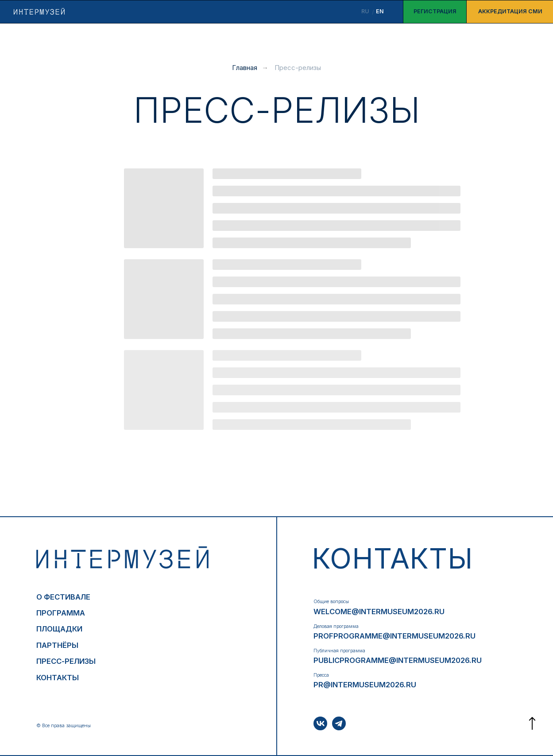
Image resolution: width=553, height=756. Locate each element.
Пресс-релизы (298, 68)
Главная (245, 68)
